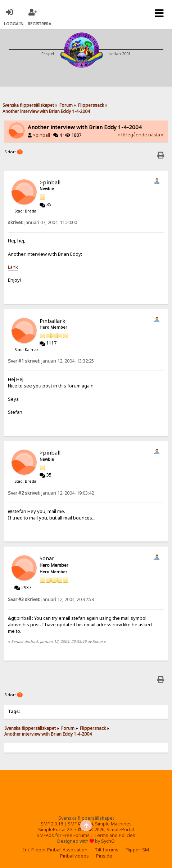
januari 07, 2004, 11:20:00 (42, 222)
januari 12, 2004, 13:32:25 (51, 361)
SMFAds (45, 835)
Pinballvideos (74, 856)
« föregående (132, 135)
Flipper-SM (137, 850)
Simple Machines (113, 824)
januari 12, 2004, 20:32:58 (51, 599)
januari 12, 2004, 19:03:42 (51, 493)
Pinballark (53, 321)
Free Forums (76, 835)
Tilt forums (107, 850)
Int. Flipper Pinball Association (55, 850)
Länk (13, 267)
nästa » (156, 135)
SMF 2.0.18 (52, 824)
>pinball (41, 135)
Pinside (104, 856)
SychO (108, 841)
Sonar (47, 558)
